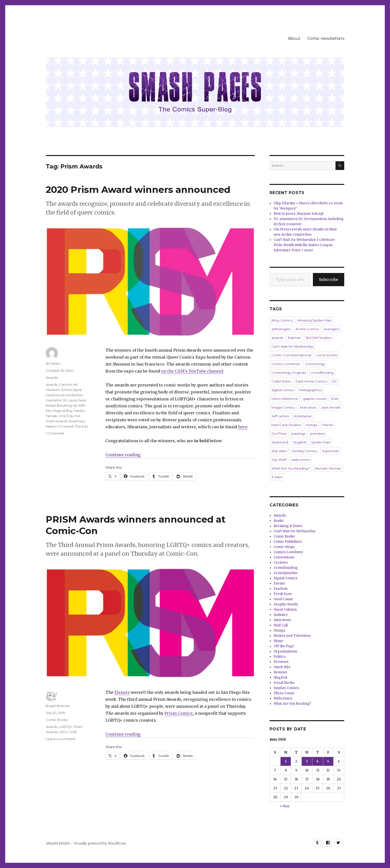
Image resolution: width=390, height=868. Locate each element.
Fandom (281, 589)
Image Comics (283, 407)
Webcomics (283, 698)
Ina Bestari (74, 395)
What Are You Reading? (291, 468)
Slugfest (300, 442)
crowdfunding (322, 373)
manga (311, 425)
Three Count (284, 693)
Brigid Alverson (58, 706)
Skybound (280, 442)
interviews (308, 407)
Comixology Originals (289, 373)
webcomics (301, 460)
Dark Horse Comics (311, 381)
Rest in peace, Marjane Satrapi (299, 214)
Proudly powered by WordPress (100, 843)
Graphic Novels (286, 604)
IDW (335, 399)
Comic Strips (284, 547)
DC (335, 381)
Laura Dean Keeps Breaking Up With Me (66, 405)
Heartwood (55, 395)
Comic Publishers (288, 542)
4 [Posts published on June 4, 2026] (317, 761)
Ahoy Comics (282, 320)
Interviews (282, 620)
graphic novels (315, 399)
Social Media (284, 683)
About (294, 38)
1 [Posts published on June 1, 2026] (286, 761)
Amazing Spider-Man (315, 320)
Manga (279, 630)
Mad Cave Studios (286, 425)
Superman (330, 451)
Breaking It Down (288, 526)
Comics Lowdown (286, 364)
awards (52, 384)
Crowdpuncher (286, 573)
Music (278, 641)
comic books (327, 355)
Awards (52, 378)
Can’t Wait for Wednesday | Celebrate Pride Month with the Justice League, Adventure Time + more (304, 245)
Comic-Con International (291, 355)
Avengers (332, 329)
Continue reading (123, 455)
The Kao (82, 426)
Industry (281, 615)
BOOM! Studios (318, 338)
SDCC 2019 (68, 732)
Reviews (280, 672)
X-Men (277, 477)
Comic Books (57, 720)
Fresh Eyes (283, 594)
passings (298, 434)
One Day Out (70, 416)
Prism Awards (57, 421)
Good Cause (283, 599)
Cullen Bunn (281, 381)
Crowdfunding (286, 568)
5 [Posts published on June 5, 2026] (328, 761)
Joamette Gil (56, 400)
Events (279, 583)
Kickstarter (303, 416)
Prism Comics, (179, 713)
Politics (280, 657)
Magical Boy (62, 411)
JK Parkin (53, 364)
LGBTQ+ (66, 727)
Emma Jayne (72, 390)
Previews (281, 662)
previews (317, 434)
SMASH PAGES (58, 843)
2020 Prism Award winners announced (138, 190)
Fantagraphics (310, 390)
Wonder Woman (328, 468)
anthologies (281, 329)
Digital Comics (286, 578)
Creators (281, 563)
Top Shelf (279, 460)
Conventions (284, 557)
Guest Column (285, 610)
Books (279, 521)
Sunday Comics (304, 451)
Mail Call (281, 625)
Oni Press (279, 434)
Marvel (328, 425)
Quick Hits (282, 667)
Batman (294, 338)
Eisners (122, 692)
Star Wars (279, 451)
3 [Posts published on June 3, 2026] (307, 761)
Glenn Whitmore (285, 399)
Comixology (315, 364)
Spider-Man (321, 442)
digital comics (283, 390)
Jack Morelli (331, 407)
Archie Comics (307, 329)
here (243, 427)
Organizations (285, 651)
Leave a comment (61, 739)
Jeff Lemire (280, 416)
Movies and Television (292, 636)
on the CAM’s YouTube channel (192, 371)
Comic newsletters (326, 38)
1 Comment (55, 433)
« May (285, 806)
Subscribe (329, 279)
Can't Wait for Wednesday (292, 346)
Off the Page (284, 646)
